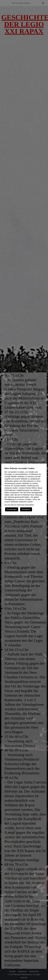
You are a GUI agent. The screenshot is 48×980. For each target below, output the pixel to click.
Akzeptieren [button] (26, 509)
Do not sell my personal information (19, 505)
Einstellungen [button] (12, 509)
